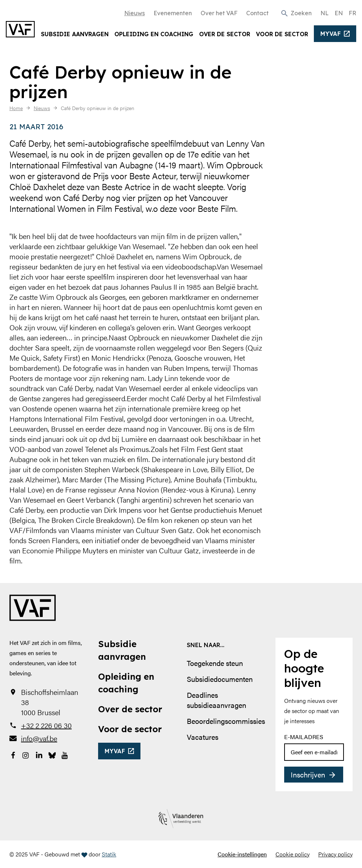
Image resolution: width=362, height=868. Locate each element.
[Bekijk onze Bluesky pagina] (52, 754)
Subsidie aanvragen (75, 34)
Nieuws (134, 13)
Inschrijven (308, 774)
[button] (296, 13)
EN (339, 13)
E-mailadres (304, 737)
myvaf (331, 34)
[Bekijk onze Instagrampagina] (26, 754)
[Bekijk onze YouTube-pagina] (65, 754)
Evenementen (173, 13)
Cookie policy (292, 854)
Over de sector (225, 34)
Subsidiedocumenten (220, 679)
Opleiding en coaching (154, 34)
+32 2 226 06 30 (46, 725)
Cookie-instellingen (242, 854)
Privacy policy (335, 854)
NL (325, 13)
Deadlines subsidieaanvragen (216, 700)
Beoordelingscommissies (226, 721)
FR (352, 13)
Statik (109, 854)
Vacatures (203, 737)
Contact (257, 13)
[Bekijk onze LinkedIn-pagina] (39, 754)
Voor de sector (282, 34)
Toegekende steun (215, 663)
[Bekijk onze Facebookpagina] (13, 754)
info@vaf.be (39, 738)
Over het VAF (219, 13)
